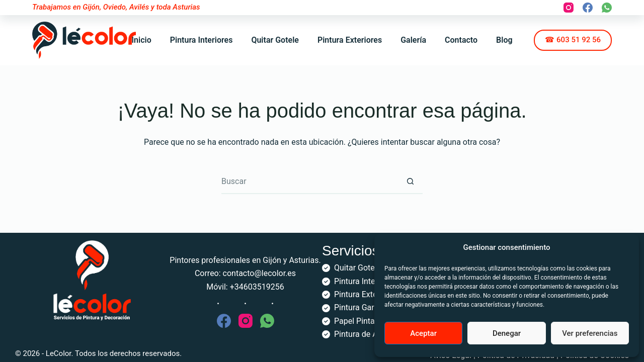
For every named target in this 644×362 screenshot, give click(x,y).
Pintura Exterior (361, 294)
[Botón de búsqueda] (410, 182)
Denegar (507, 333)
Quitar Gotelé (357, 268)
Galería (413, 40)
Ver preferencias (590, 333)
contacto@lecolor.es (260, 273)
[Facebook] (588, 8)
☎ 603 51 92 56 (573, 40)
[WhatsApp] (607, 8)
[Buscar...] (309, 182)
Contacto (461, 40)
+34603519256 (257, 287)
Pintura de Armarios (370, 334)
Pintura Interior (360, 281)
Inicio (141, 40)
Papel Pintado (359, 321)
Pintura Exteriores (350, 40)
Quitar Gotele (275, 40)
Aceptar (423, 333)
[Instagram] (569, 8)
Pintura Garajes (361, 307)
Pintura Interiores (202, 40)
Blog (504, 40)
